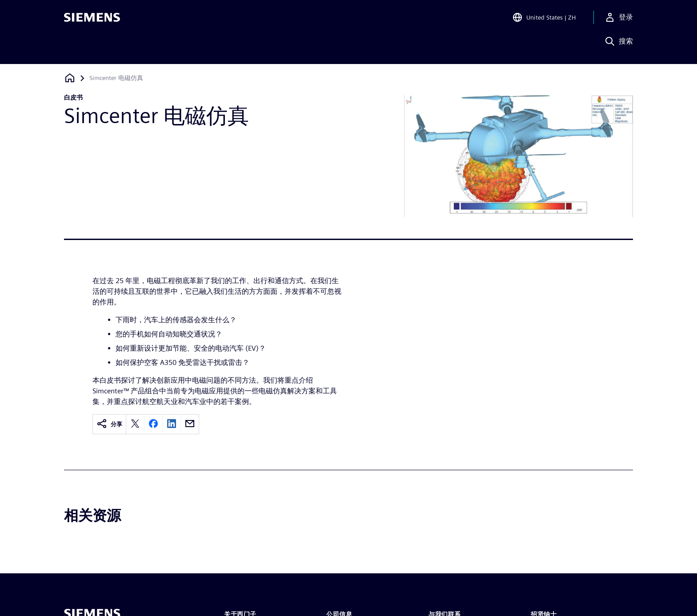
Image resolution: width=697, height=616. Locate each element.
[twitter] (135, 424)
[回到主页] (70, 78)
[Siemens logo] (92, 20)
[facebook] (153, 424)
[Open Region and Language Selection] (544, 20)
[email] (190, 424)
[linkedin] (172, 424)
